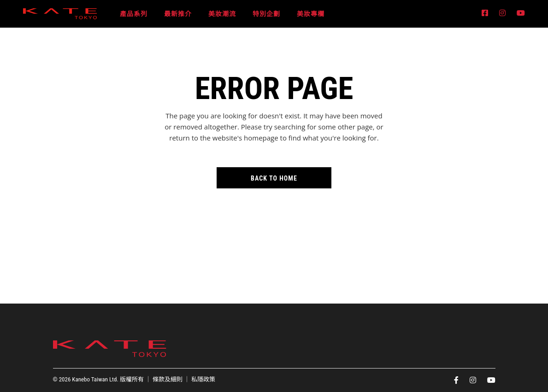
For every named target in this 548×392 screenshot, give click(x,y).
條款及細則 (168, 379)
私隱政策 (203, 379)
